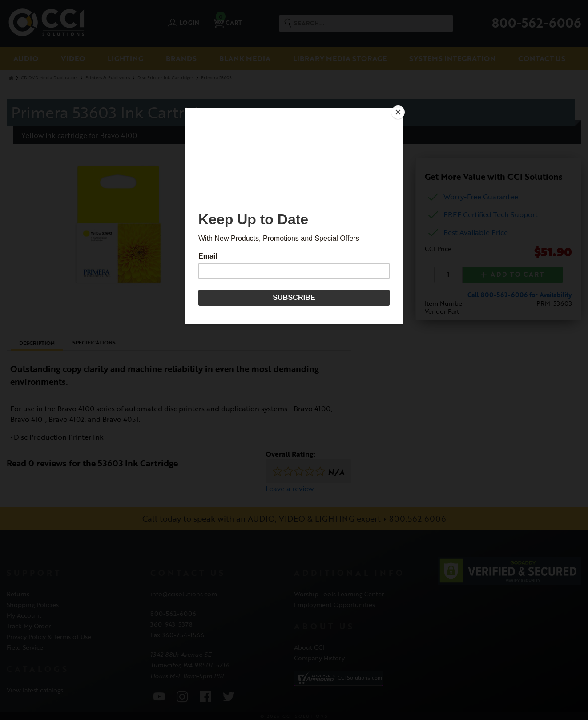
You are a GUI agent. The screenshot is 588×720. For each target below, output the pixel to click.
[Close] (401, 110)
